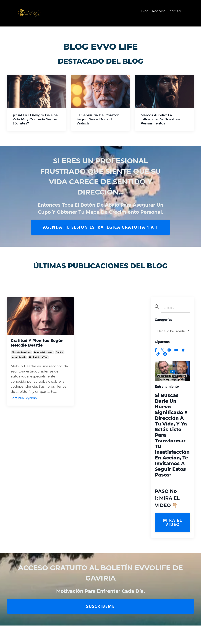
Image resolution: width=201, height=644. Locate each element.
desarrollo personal (43, 356)
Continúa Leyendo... (25, 402)
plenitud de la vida (38, 361)
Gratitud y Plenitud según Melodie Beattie (39, 344)
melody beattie (19, 361)
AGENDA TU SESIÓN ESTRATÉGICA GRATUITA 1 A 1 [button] (100, 227)
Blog (144, 11)
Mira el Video (173, 523)
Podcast (158, 11)
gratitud (60, 356)
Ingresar (175, 11)
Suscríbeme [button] (100, 607)
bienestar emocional (21, 356)
